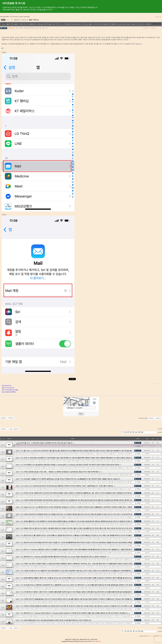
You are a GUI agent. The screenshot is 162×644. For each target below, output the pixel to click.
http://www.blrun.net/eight (10, 390)
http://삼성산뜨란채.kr (9, 392)
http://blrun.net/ (7, 385)
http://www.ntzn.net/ (8, 388)
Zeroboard (151, 636)
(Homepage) (11, 28)
